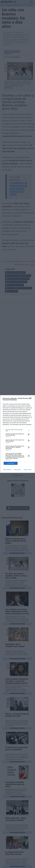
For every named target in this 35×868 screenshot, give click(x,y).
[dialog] (17, 434)
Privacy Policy (28, 470)
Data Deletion (7, 470)
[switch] (28, 434)
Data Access (17, 470)
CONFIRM (11, 463)
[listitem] (17, 430)
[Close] (32, 399)
